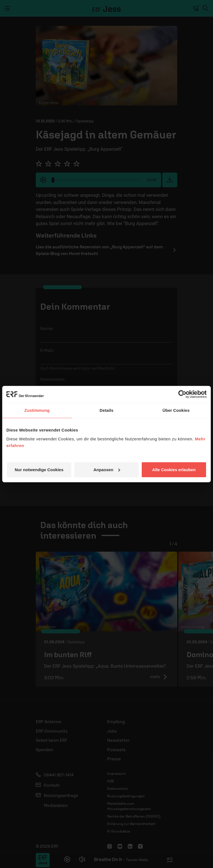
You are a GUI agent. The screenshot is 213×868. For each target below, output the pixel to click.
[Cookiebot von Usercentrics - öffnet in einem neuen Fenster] (182, 394)
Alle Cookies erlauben (174, 469)
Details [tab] (106, 410)
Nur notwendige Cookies (39, 469)
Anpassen (107, 469)
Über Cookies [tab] (176, 410)
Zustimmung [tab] (37, 410)
